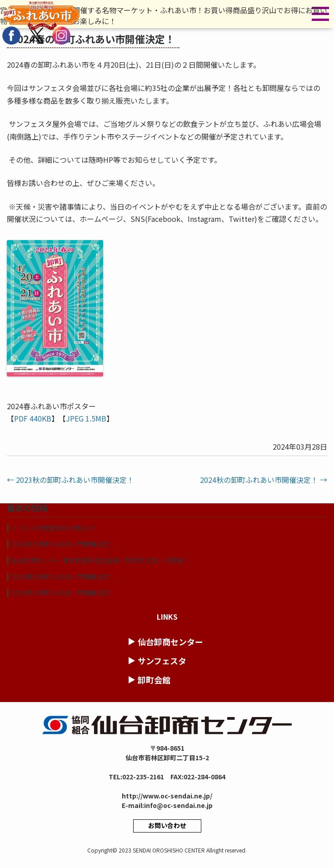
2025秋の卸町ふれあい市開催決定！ (63, 544)
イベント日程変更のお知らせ (53, 528)
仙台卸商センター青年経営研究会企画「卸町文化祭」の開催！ (100, 560)
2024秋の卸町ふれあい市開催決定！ (264, 480)
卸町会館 (154, 680)
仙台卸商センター (170, 642)
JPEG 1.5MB (86, 418)
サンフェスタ (162, 661)
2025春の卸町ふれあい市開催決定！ (63, 577)
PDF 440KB (33, 418)
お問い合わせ (167, 825)
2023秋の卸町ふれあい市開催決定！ (70, 480)
